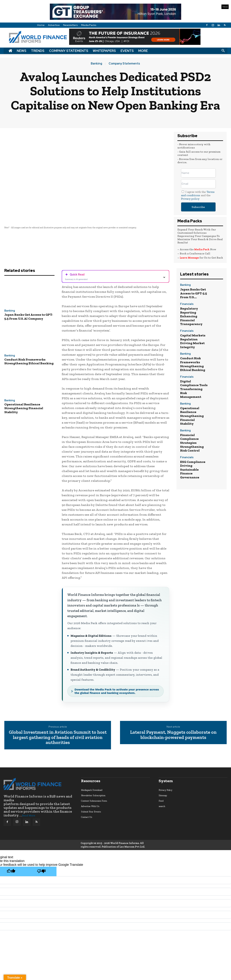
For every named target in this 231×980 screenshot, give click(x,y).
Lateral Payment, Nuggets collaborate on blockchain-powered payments (173, 735)
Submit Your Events (91, 812)
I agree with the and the (198, 195)
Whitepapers (104, 51)
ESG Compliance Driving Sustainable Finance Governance (193, 470)
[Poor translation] (41, 871)
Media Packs (89, 25)
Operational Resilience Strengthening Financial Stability (24, 408)
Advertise (54, 25)
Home (41, 25)
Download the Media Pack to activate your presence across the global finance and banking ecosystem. (117, 691)
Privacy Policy (165, 790)
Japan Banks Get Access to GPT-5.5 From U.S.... (194, 293)
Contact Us (87, 817)
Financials (187, 304)
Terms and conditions (198, 194)
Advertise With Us (90, 806)
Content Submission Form (94, 801)
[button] (223, 51)
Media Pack (202, 249)
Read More (29, 816)
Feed (161, 801)
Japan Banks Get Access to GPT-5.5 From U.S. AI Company (29, 317)
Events (127, 51)
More (143, 51)
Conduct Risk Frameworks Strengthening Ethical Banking (29, 361)
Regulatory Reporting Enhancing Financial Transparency (191, 316)
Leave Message (190, 258)
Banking (96, 64)
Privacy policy (190, 199)
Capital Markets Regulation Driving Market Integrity (193, 341)
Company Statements (69, 51)
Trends (38, 51)
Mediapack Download (92, 790)
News (22, 51)
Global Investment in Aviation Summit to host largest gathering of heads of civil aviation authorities (58, 737)
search (162, 806)
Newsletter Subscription (93, 795)
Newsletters (70, 25)
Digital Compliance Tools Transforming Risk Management (194, 389)
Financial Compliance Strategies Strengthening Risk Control (192, 443)
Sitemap (163, 795)
